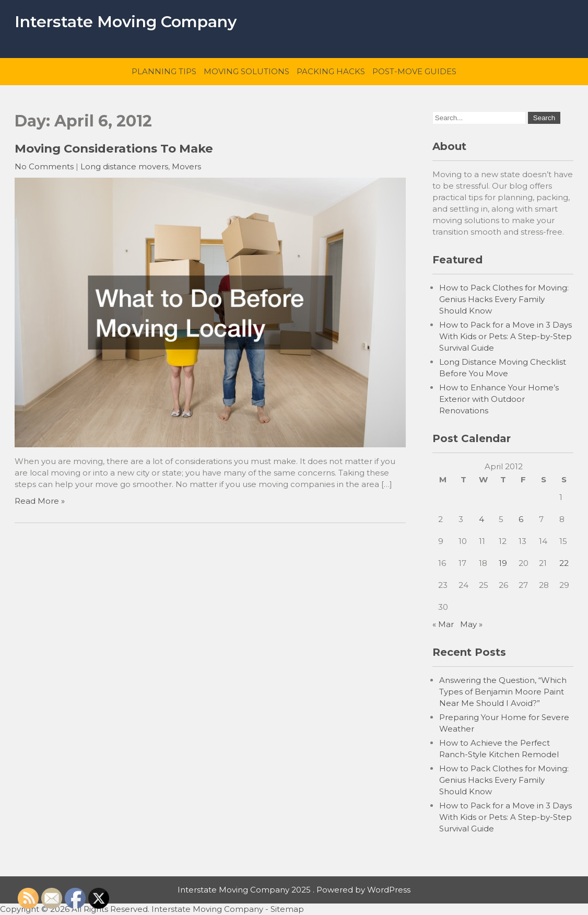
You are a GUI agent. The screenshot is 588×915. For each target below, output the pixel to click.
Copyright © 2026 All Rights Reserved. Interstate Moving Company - (135, 909)
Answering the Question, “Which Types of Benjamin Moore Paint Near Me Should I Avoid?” (503, 692)
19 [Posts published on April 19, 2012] (503, 563)
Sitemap (287, 909)
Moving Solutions (246, 71)
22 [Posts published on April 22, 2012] (564, 563)
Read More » (40, 501)
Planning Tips (164, 71)
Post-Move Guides (414, 71)
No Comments (44, 166)
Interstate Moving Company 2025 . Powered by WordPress (294, 890)
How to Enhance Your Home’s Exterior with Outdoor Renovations (499, 399)
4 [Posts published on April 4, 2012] (481, 519)
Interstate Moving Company (126, 22)
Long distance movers (124, 166)
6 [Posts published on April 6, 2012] (521, 519)
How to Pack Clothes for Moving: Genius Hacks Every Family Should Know (504, 299)
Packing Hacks (331, 71)
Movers (186, 166)
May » (471, 624)
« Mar (443, 624)
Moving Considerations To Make (114, 148)
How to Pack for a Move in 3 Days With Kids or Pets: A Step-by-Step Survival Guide (505, 336)
